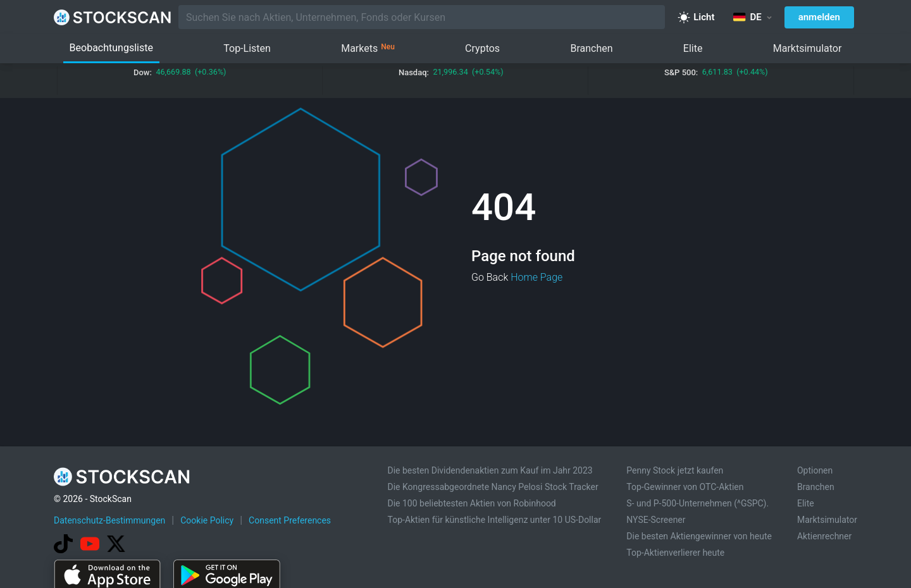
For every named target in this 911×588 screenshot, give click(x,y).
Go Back (490, 277)
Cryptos (482, 48)
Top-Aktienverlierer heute (675, 553)
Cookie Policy (207, 520)
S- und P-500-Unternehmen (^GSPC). (697, 503)
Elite (693, 48)
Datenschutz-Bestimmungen (109, 520)
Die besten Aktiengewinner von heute (699, 536)
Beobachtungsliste (111, 48)
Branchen (591, 48)
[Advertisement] (455, 552)
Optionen (815, 470)
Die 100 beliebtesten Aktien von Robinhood (471, 503)
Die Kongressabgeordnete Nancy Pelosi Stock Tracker (493, 487)
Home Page (536, 277)
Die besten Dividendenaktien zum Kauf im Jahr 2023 (490, 470)
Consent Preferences (290, 520)
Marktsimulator (808, 48)
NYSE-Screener (656, 520)
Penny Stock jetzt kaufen (675, 470)
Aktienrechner (824, 536)
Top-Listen (247, 48)
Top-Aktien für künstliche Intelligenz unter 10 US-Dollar (494, 520)
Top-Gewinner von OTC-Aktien (685, 487)
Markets (368, 49)
